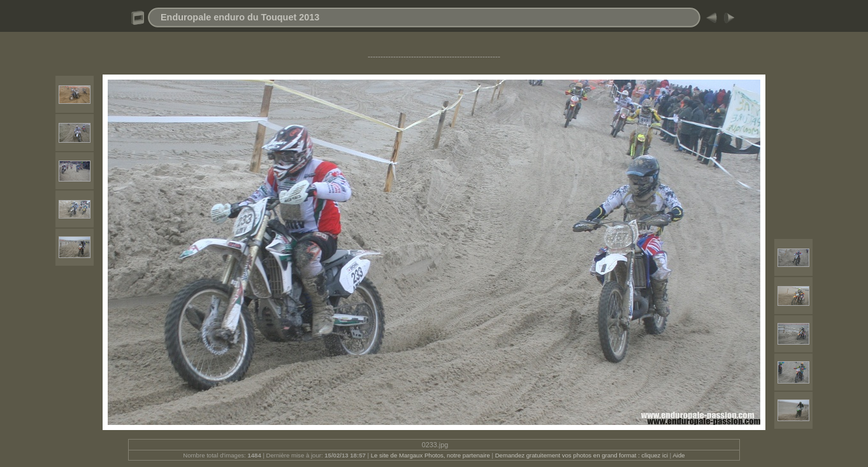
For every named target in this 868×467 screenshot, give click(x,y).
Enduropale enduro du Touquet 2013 (240, 17)
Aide (678, 455)
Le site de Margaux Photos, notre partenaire (431, 455)
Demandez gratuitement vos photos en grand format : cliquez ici (582, 455)
